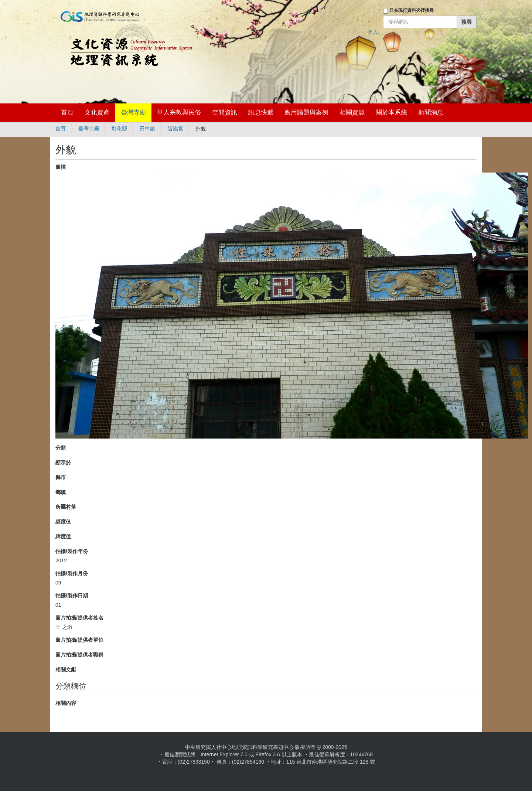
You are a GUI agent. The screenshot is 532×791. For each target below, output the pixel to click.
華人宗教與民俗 (179, 112)
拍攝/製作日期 (72, 596)
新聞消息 (431, 112)
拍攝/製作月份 (72, 573)
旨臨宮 (175, 129)
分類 (61, 448)
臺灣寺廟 (133, 112)
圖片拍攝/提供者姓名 (79, 618)
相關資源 (352, 112)
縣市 (61, 477)
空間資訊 (225, 112)
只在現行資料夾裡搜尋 (412, 10)
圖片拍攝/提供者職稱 (79, 655)
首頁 (67, 112)
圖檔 (61, 167)
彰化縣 (119, 129)
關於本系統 (391, 112)
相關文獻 (66, 669)
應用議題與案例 (306, 112)
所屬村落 (66, 507)
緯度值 (63, 536)
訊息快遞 (261, 112)
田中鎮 (147, 129)
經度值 (63, 522)
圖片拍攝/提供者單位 (79, 640)
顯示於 (63, 463)
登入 (373, 32)
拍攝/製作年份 (72, 551)
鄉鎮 (61, 492)
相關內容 (66, 703)
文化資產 (97, 112)
